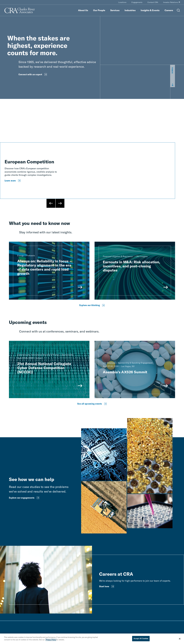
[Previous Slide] (51, 203)
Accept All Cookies (141, 638)
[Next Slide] (60, 203)
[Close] (180, 639)
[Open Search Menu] (178, 10)
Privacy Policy (51, 640)
